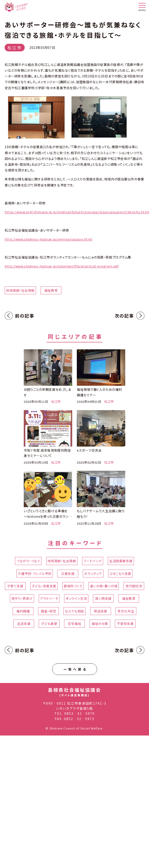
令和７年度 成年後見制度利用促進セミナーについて (47, 453)
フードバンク (93, 561)
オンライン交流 (76, 598)
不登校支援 (125, 624)
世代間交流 (134, 586)
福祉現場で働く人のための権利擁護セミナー (99, 392)
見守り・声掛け (22, 598)
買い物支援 (103, 598)
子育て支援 (15, 586)
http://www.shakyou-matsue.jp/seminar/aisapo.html (48, 239)
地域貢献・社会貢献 (20, 290)
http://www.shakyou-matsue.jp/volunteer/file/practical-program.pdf (62, 266)
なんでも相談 (74, 611)
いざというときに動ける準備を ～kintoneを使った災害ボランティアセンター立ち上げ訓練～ (48, 514)
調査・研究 (48, 611)
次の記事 (124, 316)
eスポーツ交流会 (89, 450)
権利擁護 (23, 611)
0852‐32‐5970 (80, 713)
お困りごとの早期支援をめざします (47, 392)
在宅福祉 (74, 624)
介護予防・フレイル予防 (35, 574)
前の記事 (25, 316)
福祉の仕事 (100, 624)
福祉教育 (51, 290)
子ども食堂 (49, 624)
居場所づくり (73, 586)
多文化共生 (126, 611)
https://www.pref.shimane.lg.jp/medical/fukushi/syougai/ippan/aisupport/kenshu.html (77, 212)
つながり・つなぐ (28, 561)
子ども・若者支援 (44, 586)
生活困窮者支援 (121, 561)
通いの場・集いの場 (104, 586)
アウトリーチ (49, 598)
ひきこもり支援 (120, 574)
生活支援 (24, 624)
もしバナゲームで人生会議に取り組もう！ (101, 514)
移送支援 (101, 611)
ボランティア (93, 574)
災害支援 (68, 574)
